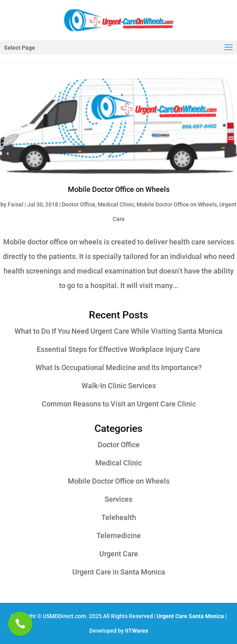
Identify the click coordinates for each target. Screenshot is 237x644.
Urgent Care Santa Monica (190, 616)
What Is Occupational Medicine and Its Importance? (119, 367)
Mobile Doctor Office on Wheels (119, 189)
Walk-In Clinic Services (119, 386)
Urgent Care (119, 554)
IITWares (137, 631)
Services (118, 499)
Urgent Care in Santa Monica (119, 572)
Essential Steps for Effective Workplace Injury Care (118, 349)
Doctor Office (79, 204)
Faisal (16, 204)
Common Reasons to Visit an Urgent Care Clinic (119, 404)
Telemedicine (119, 536)
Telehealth (119, 517)
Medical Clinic (116, 204)
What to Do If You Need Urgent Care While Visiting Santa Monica (118, 331)
